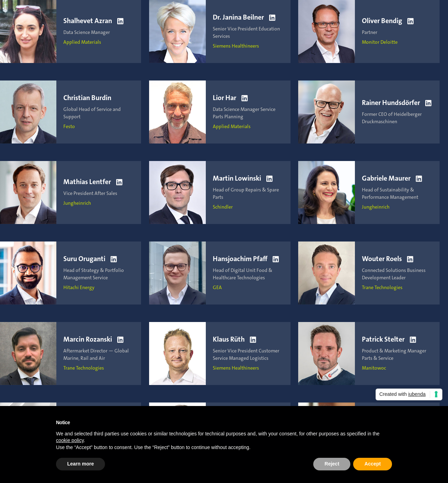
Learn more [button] (80, 464)
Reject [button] (332, 464)
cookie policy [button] (70, 440)
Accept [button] (373, 464)
